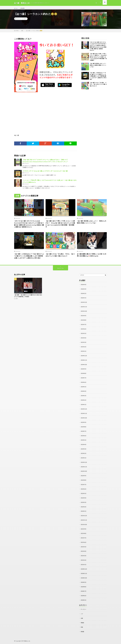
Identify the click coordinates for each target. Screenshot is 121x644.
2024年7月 (84, 382)
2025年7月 (84, 329)
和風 (82, 626)
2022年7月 (84, 486)
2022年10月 (84, 473)
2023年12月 (84, 412)
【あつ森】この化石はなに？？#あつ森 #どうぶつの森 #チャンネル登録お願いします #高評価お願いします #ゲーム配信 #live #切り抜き (98, 77)
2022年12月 (84, 465)
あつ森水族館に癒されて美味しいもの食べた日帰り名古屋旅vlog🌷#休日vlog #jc (92, 258)
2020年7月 (84, 591)
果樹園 (82, 631)
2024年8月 (84, 377)
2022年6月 (84, 491)
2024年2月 (84, 403)
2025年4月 (84, 342)
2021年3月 (84, 556)
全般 (25, 20)
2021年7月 (84, 539)
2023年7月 (84, 434)
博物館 (82, 622)
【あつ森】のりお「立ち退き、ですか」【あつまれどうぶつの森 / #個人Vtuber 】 (98, 86)
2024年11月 (84, 364)
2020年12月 (84, 569)
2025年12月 (84, 307)
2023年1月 (84, 460)
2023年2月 (84, 456)
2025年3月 (84, 347)
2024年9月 (84, 373)
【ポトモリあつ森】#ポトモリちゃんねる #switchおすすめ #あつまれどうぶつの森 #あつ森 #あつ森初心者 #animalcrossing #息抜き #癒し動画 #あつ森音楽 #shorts (29, 226)
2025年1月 (84, 355)
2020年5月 (84, 600)
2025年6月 (84, 334)
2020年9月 (84, 582)
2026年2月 (84, 299)
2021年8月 (84, 534)
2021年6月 (84, 543)
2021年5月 (84, 547)
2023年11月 (84, 417)
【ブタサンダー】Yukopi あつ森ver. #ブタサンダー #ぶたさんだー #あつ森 (45, 172)
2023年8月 (84, 430)
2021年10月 (84, 526)
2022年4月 (84, 499)
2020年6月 (84, 596)
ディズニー (84, 609)
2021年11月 (84, 521)
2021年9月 (84, 530)
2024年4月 (84, 395)
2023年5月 (84, 443)
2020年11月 (84, 574)
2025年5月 (84, 338)
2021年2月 (84, 561)
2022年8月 (84, 482)
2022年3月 (84, 504)
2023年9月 (84, 425)
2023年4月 (84, 447)
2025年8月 (84, 325)
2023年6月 (84, 438)
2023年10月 (84, 421)
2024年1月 (84, 408)
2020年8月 (84, 587)
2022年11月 (84, 469)
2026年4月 (84, 290)
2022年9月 (84, 478)
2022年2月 (84, 508)
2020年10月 (84, 578)
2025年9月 (84, 320)
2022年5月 (84, 495)
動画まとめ (27, 640)
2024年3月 (84, 399)
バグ (82, 613)
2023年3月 (84, 451)
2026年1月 (84, 303)
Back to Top (61, 274)
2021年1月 (84, 565)
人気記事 (23, 8)
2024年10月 (84, 368)
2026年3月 (84, 294)
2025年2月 (84, 351)
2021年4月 (84, 552)
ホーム (16, 8)
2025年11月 (84, 312)
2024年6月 (84, 386)
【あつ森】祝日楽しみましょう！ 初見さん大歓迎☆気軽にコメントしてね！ (99, 67)
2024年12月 (84, 360)
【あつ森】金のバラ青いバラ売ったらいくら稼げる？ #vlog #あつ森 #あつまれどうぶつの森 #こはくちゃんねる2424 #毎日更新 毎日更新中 (98, 58)
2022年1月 (84, 513)
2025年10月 (84, 316)
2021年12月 (84, 517)
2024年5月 (84, 390)
